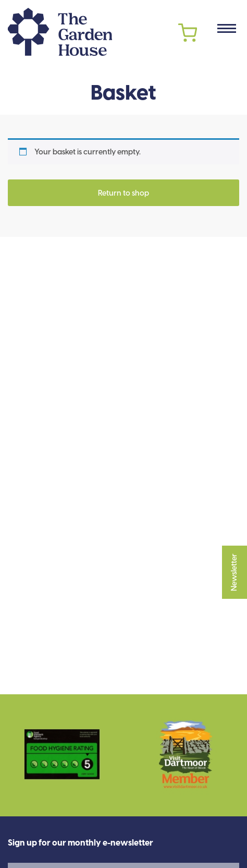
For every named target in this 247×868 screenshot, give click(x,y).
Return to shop (123, 194)
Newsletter (234, 572)
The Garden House (60, 32)
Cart (188, 33)
